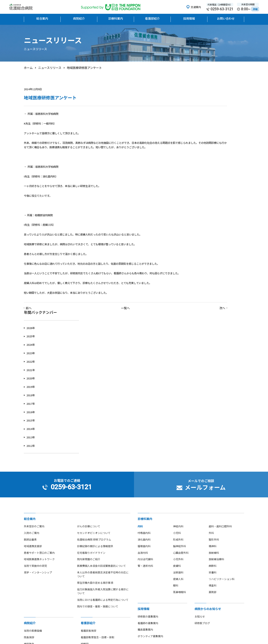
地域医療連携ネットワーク (39, 451)
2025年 (197, 114)
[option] (44, 602)
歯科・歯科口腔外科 (220, 418)
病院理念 (29, 535)
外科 (211, 424)
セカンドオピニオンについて (94, 424)
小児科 (177, 424)
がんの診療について (89, 418)
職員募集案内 (145, 521)
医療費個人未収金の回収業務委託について (102, 457)
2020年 (197, 156)
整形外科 (214, 431)
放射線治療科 (216, 451)
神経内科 (178, 418)
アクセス (29, 562)
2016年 (197, 190)
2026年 (197, 105)
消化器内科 (144, 431)
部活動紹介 (30, 568)
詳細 (255, 9)
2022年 (197, 139)
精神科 (213, 437)
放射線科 (214, 444)
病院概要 (29, 542)
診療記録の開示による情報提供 (95, 437)
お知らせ (200, 508)
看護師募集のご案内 (92, 555)
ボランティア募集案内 (150, 528)
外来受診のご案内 (34, 418)
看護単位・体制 (90, 542)
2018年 (197, 173)
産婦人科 (178, 470)
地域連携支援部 (33, 437)
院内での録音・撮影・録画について (98, 498)
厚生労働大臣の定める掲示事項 (95, 474)
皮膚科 (177, 457)
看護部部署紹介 (90, 548)
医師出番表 (30, 431)
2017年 (197, 181)
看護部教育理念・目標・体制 (97, 529)
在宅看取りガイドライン (91, 444)
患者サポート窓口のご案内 (39, 444)
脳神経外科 (180, 437)
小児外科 (178, 451)
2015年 (197, 198)
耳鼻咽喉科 (180, 484)
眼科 (176, 477)
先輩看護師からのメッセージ (97, 562)
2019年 (197, 164)
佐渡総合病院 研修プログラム (94, 431)
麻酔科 (213, 457)
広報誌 (28, 581)
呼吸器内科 (144, 424)
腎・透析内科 (145, 457)
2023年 (197, 131)
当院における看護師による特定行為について (103, 491)
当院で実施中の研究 (35, 457)
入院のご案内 (32, 424)
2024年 (197, 122)
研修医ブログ (202, 514)
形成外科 (178, 431)
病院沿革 (29, 548)
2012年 (197, 223)
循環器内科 (144, 437)
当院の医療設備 (33, 522)
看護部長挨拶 (88, 522)
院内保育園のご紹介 (89, 451)
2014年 (197, 206)
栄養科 (213, 464)
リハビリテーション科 (222, 470)
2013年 (197, 215)
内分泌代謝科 (145, 451)
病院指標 (29, 575)
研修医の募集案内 (148, 508)
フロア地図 (30, 555)
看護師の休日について (94, 568)
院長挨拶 (29, 529)
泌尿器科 (178, 464)
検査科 (213, 477)
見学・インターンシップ (38, 464)
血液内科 (143, 444)
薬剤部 (213, 484)
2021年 (197, 147)
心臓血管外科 (181, 444)
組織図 (85, 535)
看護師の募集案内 (148, 514)
